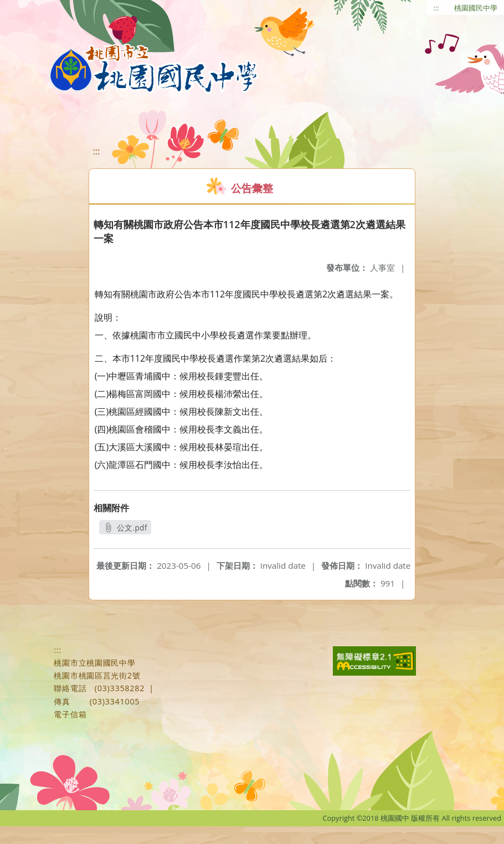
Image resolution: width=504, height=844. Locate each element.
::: (436, 8)
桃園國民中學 (476, 8)
